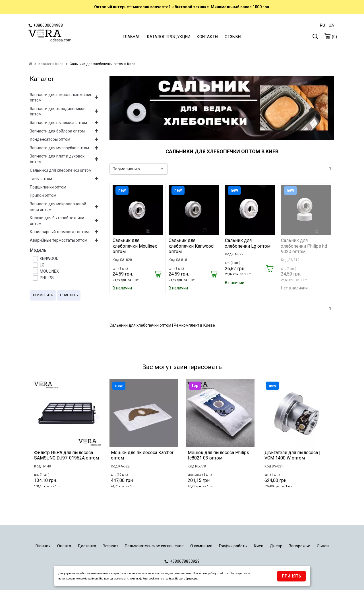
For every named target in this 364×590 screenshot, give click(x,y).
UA (331, 25)
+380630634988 (46, 25)
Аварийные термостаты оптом (59, 240)
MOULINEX (49, 271)
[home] (30, 64)
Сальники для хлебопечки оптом (61, 170)
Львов (323, 546)
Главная (43, 546)
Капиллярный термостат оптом (59, 232)
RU (322, 25)
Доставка (87, 546)
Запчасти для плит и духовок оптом (57, 159)
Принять (291, 576)
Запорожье (300, 546)
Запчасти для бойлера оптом (57, 131)
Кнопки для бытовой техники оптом (57, 221)
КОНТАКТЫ (207, 37)
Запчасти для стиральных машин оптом (61, 98)
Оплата (64, 546)
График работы (233, 546)
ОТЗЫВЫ (233, 37)
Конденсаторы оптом (50, 139)
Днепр (276, 546)
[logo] (50, 36)
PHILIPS (47, 278)
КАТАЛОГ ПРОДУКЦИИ (169, 37)
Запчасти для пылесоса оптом (58, 123)
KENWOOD (49, 258)
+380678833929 (182, 561)
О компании (201, 546)
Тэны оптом (41, 179)
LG (42, 265)
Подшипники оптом (48, 187)
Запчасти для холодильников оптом (58, 111)
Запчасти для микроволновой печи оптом (58, 207)
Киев (259, 546)
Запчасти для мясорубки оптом (59, 148)
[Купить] (158, 275)
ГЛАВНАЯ (132, 37)
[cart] (327, 36)
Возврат (110, 546)
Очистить (69, 295)
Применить (43, 295)
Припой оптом (43, 195)
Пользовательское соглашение (154, 546)
